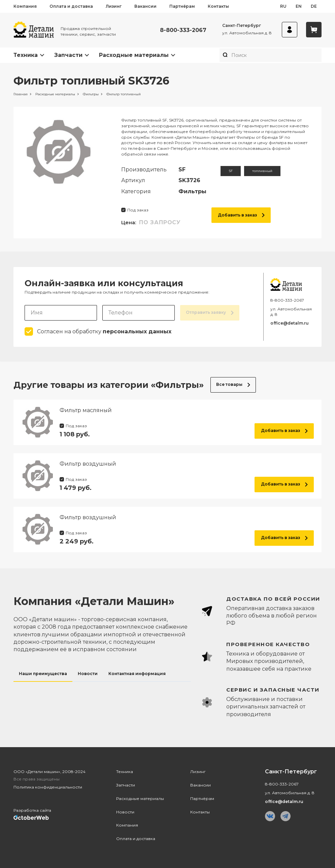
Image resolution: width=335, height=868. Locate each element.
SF (231, 171)
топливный (262, 171)
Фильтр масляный (86, 410)
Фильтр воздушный (88, 464)
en (299, 6)
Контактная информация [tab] (137, 674)
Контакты (218, 6)
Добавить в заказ (241, 215)
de (314, 6)
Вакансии (145, 6)
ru (283, 6)
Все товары (233, 384)
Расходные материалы (134, 55)
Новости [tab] (88, 674)
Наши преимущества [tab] (43, 674)
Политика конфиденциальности (48, 787)
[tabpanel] (261, 657)
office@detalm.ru (290, 323)
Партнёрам (182, 6)
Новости (125, 812)
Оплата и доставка (71, 6)
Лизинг (114, 6)
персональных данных (137, 331)
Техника (26, 55)
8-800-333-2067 (183, 30)
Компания (25, 6)
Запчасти (68, 55)
